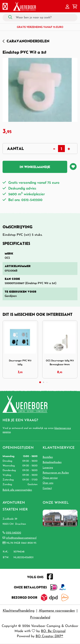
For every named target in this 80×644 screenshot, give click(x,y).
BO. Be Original (53, 631)
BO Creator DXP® (49, 636)
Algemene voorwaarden (57, 611)
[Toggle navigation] (5, 7)
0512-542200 (14, 533)
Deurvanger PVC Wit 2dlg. (20, 362)
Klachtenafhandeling (19, 611)
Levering (48, 468)
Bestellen (48, 457)
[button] (67, 7)
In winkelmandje (35, 167)
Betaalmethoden (52, 462)
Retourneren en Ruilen (56, 473)
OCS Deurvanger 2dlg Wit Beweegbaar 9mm (60, 362)
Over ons (48, 483)
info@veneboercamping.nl (21, 538)
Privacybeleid (40, 618)
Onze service (50, 478)
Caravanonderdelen (28, 41)
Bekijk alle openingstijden (17, 490)
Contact (47, 488)
